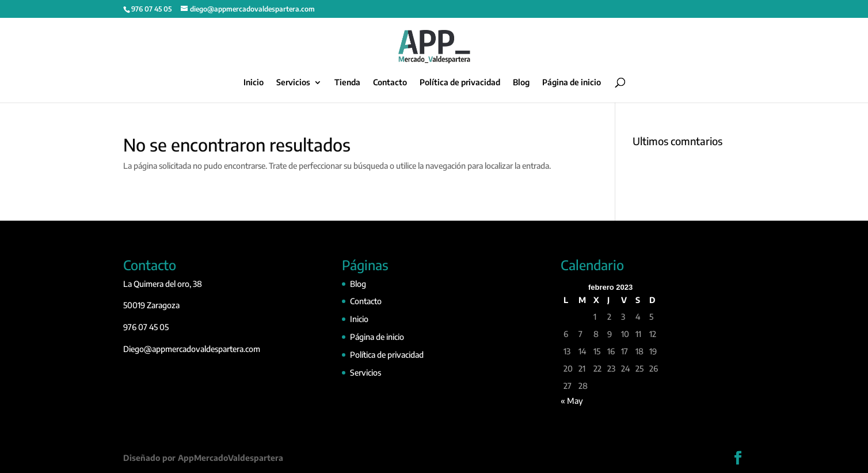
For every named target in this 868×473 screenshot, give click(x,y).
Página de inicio (572, 83)
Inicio (254, 83)
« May (572, 401)
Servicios (293, 83)
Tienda (347, 83)
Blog (521, 83)
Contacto (390, 83)
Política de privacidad (460, 83)
